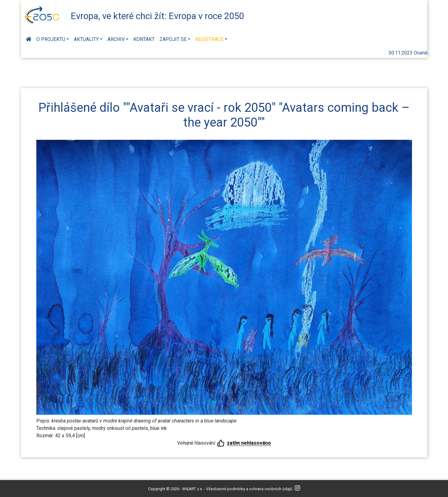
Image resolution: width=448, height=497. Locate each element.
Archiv (116, 39)
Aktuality (86, 39)
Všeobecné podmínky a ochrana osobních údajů (249, 489)
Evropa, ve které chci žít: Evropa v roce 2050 (157, 16)
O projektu (51, 39)
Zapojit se (173, 39)
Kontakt (144, 39)
